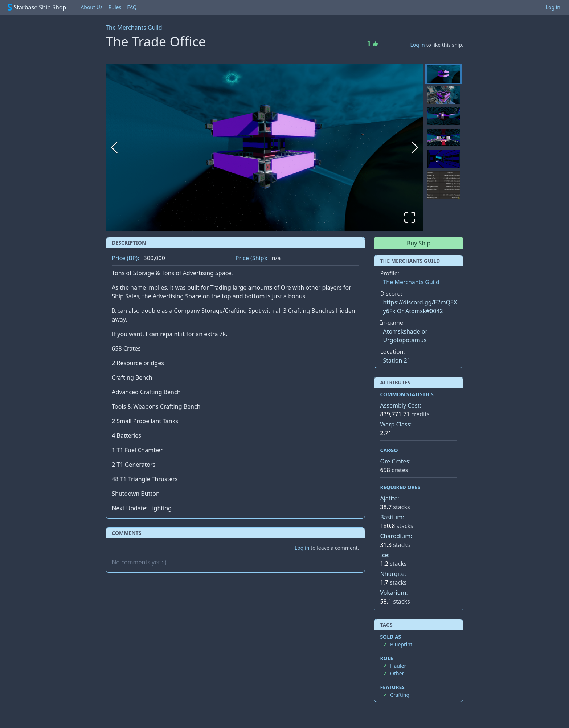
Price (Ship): (251, 258)
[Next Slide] (415, 147)
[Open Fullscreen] (410, 217)
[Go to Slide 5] (443, 159)
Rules (115, 7)
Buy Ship (419, 243)
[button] (265, 147)
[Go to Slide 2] (443, 95)
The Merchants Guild (134, 28)
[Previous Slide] (114, 147)
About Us (91, 7)
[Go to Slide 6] (443, 185)
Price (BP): (125, 258)
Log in (553, 7)
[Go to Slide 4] (443, 138)
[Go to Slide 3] (443, 116)
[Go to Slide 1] (443, 74)
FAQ (132, 7)
